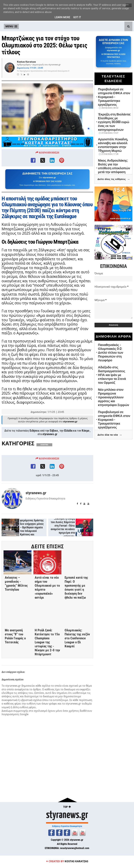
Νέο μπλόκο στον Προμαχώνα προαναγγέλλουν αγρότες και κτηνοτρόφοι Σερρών (114, 397)
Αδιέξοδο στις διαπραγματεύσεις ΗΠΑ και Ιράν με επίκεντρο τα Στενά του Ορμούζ (112, 375)
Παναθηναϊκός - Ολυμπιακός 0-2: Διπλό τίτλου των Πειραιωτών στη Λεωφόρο (111, 353)
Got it (77, 17)
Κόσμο (85, 431)
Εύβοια (54, 431)
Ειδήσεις (35, 431)
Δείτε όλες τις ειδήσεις (114, 179)
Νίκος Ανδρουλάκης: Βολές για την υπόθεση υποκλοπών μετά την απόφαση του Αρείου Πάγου (114, 168)
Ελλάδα (68, 431)
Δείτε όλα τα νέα (110, 435)
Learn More (62, 17)
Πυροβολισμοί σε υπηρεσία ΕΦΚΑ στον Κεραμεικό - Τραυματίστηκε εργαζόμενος (114, 97)
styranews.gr (50, 435)
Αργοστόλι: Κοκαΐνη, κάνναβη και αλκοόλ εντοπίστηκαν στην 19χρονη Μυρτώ (113, 145)
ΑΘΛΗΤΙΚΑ (44, 446)
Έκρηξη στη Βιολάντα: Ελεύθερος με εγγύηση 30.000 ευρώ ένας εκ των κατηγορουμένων (114, 122)
